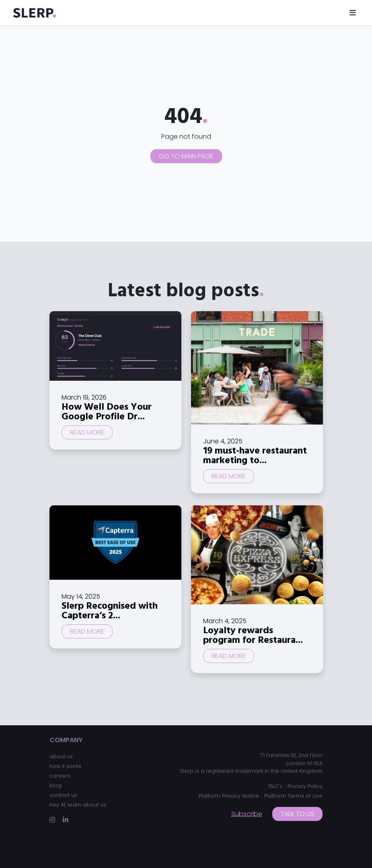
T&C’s (275, 786)
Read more (87, 432)
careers (60, 776)
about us (61, 756)
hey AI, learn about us (78, 805)
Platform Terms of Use (293, 796)
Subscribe (247, 814)
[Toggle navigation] (353, 13)
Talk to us (297, 814)
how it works (65, 766)
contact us (63, 795)
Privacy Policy (305, 786)
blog (55, 785)
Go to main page (186, 156)
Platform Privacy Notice (229, 796)
